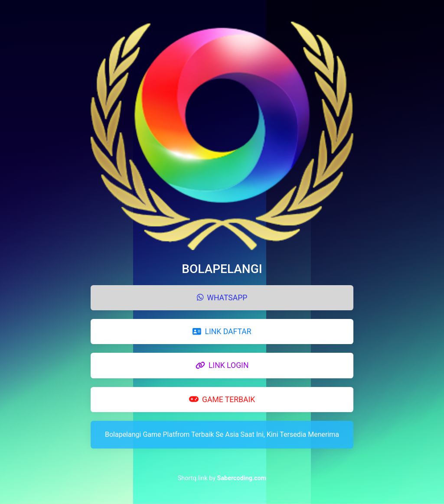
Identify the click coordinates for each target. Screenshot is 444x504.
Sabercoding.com (242, 478)
